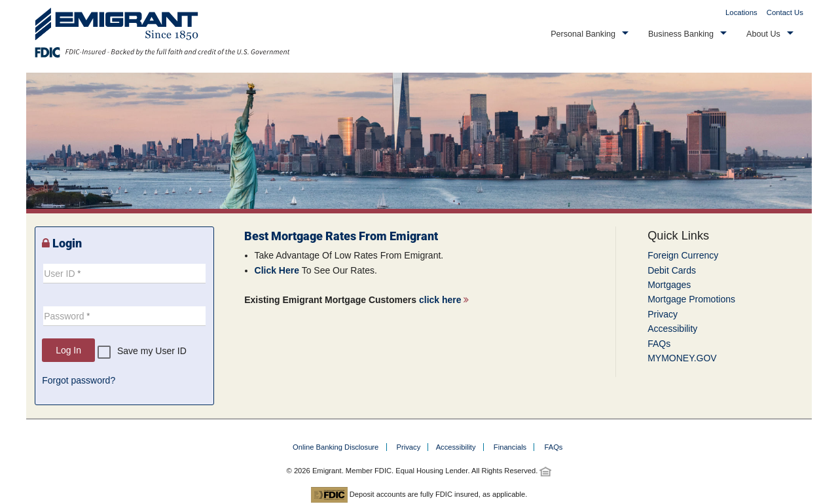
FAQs (659, 344)
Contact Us (785, 12)
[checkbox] (142, 352)
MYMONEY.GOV (682, 358)
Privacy (663, 314)
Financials (510, 447)
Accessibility (672, 329)
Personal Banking (583, 34)
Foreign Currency (683, 255)
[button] (590, 34)
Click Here (277, 270)
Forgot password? (79, 380)
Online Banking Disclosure (336, 447)
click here (444, 300)
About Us (763, 34)
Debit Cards (672, 270)
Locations (741, 12)
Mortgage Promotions (691, 299)
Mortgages (669, 285)
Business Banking (681, 34)
